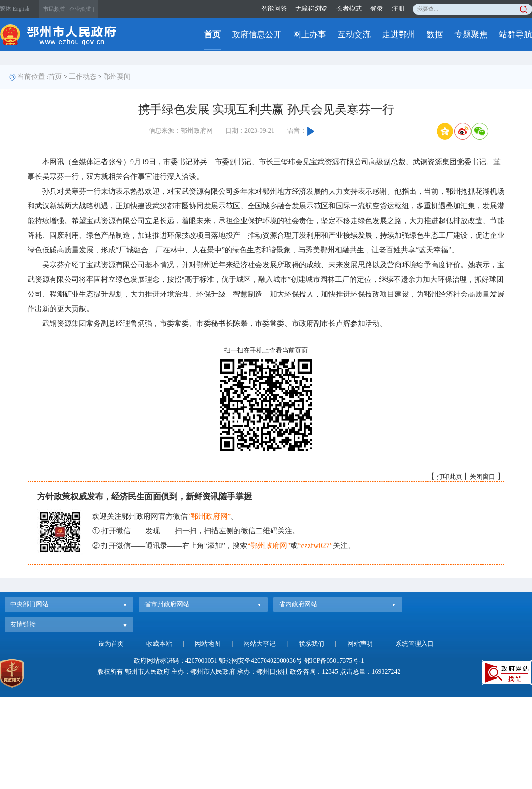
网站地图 (208, 644)
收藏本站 (159, 644)
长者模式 (349, 8)
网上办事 (310, 34)
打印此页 (449, 477)
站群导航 (515, 34)
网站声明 (360, 644)
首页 (212, 34)
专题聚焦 (471, 34)
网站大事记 (260, 644)
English (21, 9)
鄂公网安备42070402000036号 (260, 661)
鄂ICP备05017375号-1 (334, 661)
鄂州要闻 (117, 77)
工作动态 (83, 77)
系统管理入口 (415, 644)
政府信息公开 (257, 34)
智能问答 (274, 8)
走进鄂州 (399, 34)
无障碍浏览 (311, 8)
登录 (377, 8)
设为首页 (111, 644)
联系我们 (311, 644)
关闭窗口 (482, 477)
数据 (435, 34)
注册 (398, 8)
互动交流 (354, 34)
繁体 (6, 9)
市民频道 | (55, 9)
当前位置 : (33, 77)
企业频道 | (81, 9)
